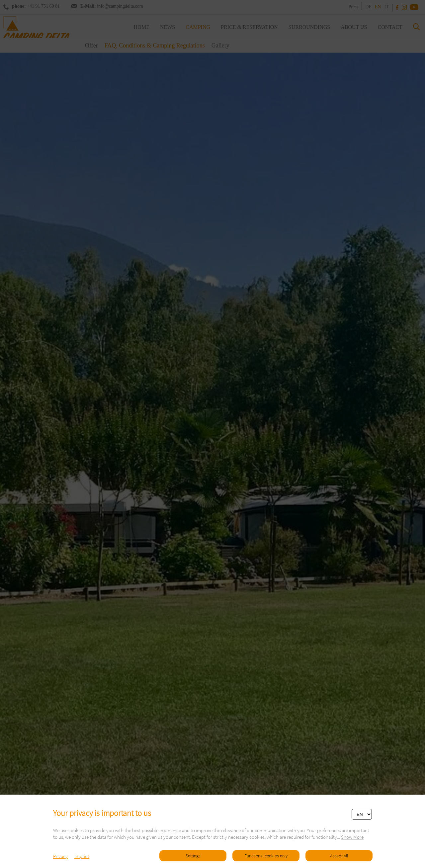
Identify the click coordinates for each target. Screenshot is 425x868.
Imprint (82, 856)
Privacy (60, 856)
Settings (193, 856)
